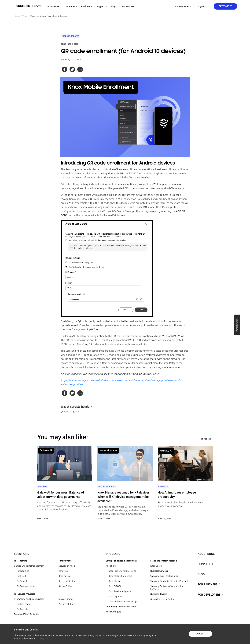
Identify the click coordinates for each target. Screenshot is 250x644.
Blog (113, 6)
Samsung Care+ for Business (164, 576)
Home (18, 16)
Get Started (225, 6)
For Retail (21, 576)
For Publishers (23, 609)
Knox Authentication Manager (123, 602)
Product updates (70, 36)
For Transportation (26, 586)
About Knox (53, 6)
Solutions (22, 554)
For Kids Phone (24, 604)
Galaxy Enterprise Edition (163, 599)
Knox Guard (156, 566)
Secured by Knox (67, 566)
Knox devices (65, 576)
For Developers (209, 595)
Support (204, 564)
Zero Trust (63, 571)
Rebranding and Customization (29, 599)
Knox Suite (111, 566)
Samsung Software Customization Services (167, 588)
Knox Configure (113, 612)
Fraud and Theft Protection (27, 614)
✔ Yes (64, 412)
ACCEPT (200, 634)
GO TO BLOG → (207, 439)
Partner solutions (67, 604)
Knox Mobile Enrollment (120, 576)
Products (113, 554)
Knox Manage (115, 581)
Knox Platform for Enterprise (122, 571)
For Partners (128, 6)
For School (22, 581)
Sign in (202, 6)
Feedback (237, 325)
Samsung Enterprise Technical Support (169, 581)
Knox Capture (115, 596)
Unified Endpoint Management (29, 566)
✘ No (76, 412)
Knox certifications (68, 581)
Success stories (66, 599)
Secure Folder (65, 586)
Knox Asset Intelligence (120, 591)
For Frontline (23, 571)
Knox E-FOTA (115, 586)
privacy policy (44, 639)
